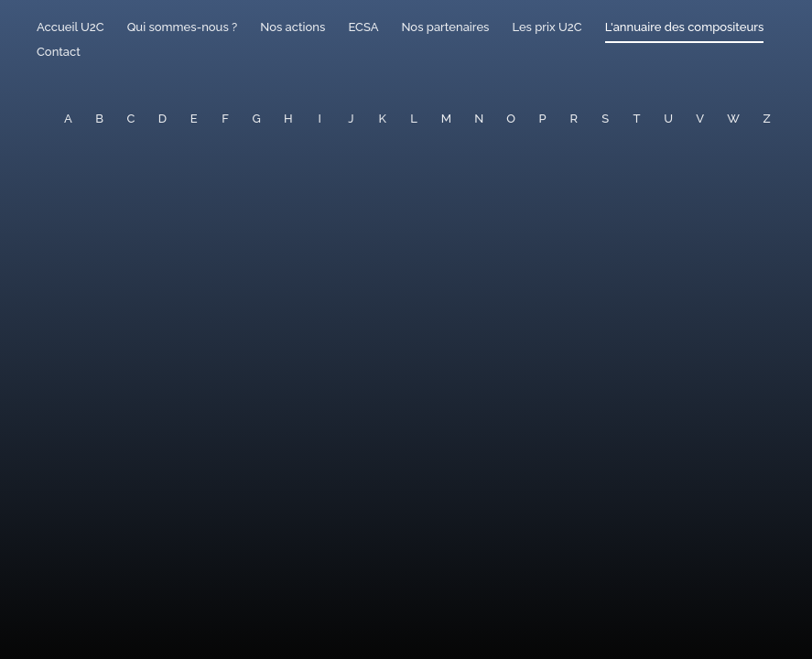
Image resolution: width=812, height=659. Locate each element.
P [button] (543, 119)
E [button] (194, 119)
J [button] (351, 119)
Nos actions (292, 27)
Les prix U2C (547, 27)
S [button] (605, 119)
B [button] (99, 119)
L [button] (414, 119)
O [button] (511, 119)
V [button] (700, 119)
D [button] (162, 119)
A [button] (68, 119)
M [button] (446, 119)
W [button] (733, 119)
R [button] (574, 119)
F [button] (225, 119)
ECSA (363, 27)
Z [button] (767, 119)
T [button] (637, 119)
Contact (59, 52)
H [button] (288, 119)
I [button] (320, 119)
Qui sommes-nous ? (183, 27)
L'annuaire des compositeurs (685, 27)
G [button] (257, 119)
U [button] (668, 119)
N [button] (479, 119)
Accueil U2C (70, 27)
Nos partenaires (445, 27)
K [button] (383, 119)
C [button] (131, 119)
